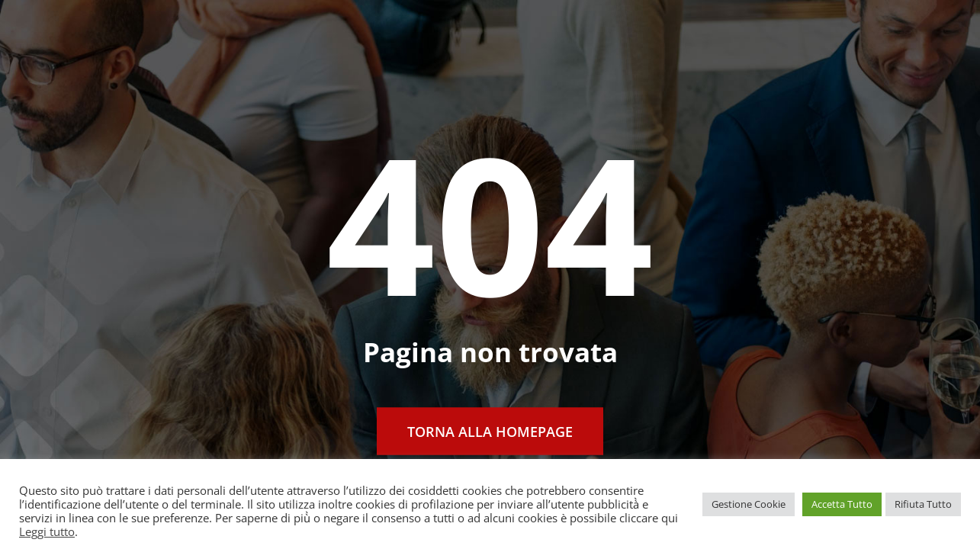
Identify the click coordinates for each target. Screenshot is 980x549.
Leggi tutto (47, 531)
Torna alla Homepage (490, 432)
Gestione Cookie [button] (749, 504)
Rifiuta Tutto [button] (923, 504)
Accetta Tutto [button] (842, 504)
